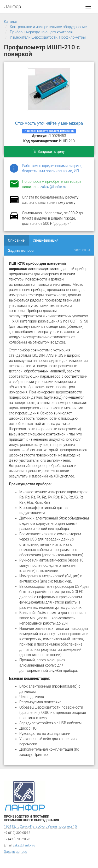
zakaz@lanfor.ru (53, 187)
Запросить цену (49, 152)
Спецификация (46, 240)
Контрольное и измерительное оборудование (48, 27)
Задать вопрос (21, 251)
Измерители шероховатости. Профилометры (48, 37)
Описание (16, 240)
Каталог (11, 22)
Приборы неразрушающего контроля (41, 32)
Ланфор (13, 6)
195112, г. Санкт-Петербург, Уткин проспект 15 (40, 826)
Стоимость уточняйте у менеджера (49, 123)
